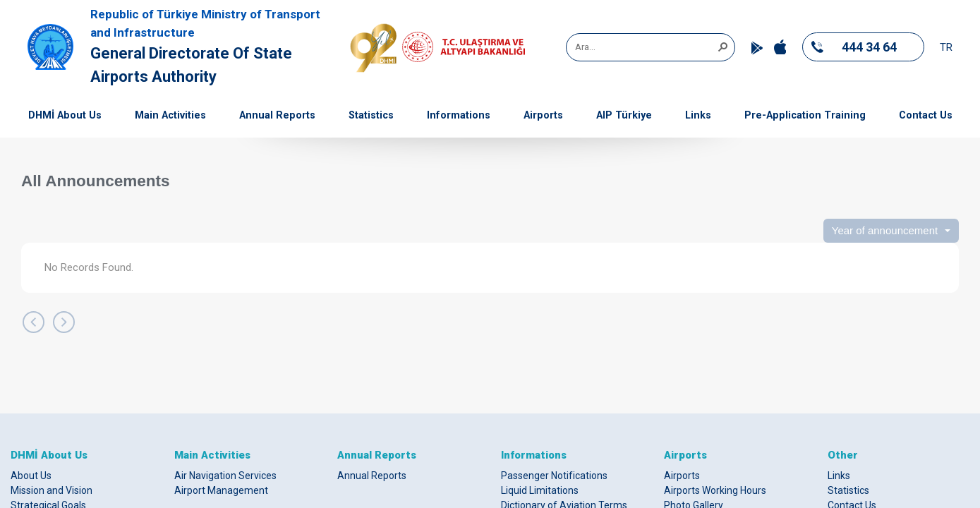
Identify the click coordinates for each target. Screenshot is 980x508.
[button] (722, 46)
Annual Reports (277, 115)
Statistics (371, 115)
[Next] (64, 322)
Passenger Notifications (554, 476)
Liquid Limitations (540, 490)
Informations (459, 115)
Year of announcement (885, 230)
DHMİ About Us (65, 115)
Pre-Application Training (805, 115)
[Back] (34, 322)
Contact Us (926, 115)
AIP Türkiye (624, 115)
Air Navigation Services (225, 476)
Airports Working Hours (715, 490)
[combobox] (646, 47)
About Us (31, 476)
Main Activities (170, 115)
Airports (543, 115)
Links (698, 115)
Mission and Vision (52, 490)
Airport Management (221, 490)
